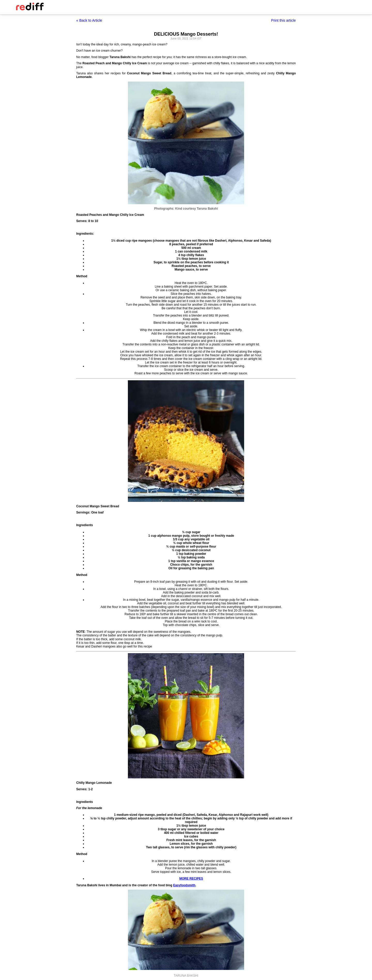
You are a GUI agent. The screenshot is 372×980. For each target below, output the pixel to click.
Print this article (283, 20)
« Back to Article (89, 20)
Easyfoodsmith (184, 885)
